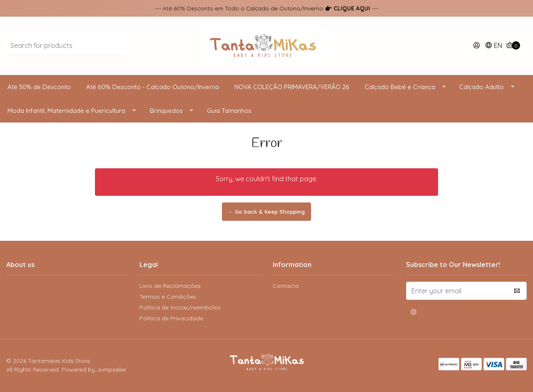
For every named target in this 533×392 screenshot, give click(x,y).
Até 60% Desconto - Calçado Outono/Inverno (153, 87)
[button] (493, 46)
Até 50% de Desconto (39, 87)
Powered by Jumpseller (94, 370)
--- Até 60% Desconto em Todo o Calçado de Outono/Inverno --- (266, 8)
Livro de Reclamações (170, 286)
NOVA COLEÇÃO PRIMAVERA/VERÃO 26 (292, 87)
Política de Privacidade (171, 318)
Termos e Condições (168, 297)
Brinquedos (166, 111)
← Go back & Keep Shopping (267, 212)
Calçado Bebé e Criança (400, 87)
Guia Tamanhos (229, 111)
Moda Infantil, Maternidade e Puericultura (66, 111)
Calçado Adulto (482, 87)
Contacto (286, 286)
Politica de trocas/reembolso (180, 307)
